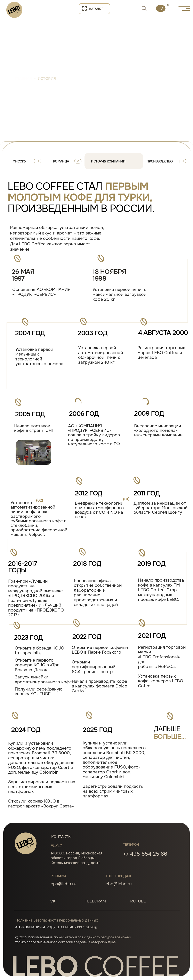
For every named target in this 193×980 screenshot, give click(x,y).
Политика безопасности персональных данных (57, 920)
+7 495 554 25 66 (145, 854)
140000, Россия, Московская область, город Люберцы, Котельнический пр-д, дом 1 (77, 858)
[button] (184, 8)
